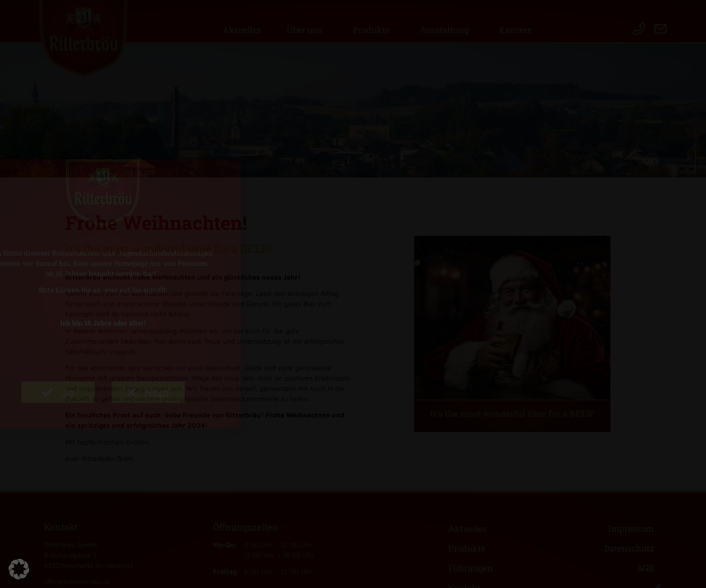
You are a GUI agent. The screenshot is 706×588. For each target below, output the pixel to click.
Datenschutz (629, 548)
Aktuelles (242, 30)
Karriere (517, 30)
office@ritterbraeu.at (77, 582)
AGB (645, 568)
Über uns (307, 30)
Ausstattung (446, 30)
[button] (19, 569)
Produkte (373, 30)
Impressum (631, 528)
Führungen (471, 568)
